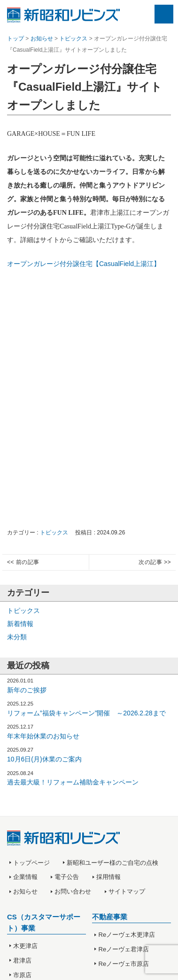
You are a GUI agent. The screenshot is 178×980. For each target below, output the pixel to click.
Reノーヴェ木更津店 (127, 935)
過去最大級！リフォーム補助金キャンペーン (73, 782)
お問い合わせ (73, 891)
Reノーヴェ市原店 (124, 964)
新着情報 (20, 624)
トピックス (54, 533)
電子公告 (67, 877)
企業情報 (25, 877)
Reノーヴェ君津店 (124, 949)
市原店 (22, 975)
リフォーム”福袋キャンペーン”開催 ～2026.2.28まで (86, 713)
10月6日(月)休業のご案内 (44, 759)
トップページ (31, 863)
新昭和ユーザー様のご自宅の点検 (112, 863)
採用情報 (108, 877)
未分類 (17, 637)
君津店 (22, 960)
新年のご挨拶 (27, 690)
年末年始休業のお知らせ (43, 736)
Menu (164, 14)
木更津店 (25, 946)
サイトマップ (127, 891)
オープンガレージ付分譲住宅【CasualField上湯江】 (84, 264)
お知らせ (25, 891)
